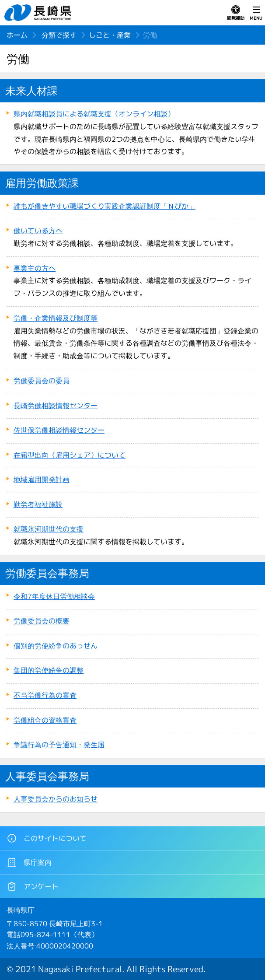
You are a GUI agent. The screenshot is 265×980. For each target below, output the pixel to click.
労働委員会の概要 (42, 621)
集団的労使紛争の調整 (49, 670)
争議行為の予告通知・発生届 (59, 745)
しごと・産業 (110, 35)
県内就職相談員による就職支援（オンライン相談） (94, 114)
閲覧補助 (236, 13)
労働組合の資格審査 (45, 720)
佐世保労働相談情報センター (59, 430)
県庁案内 (29, 862)
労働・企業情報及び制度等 (56, 318)
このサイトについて (47, 838)
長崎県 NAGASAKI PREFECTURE (39, 13)
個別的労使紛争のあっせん (56, 646)
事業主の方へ (35, 268)
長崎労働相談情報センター (56, 406)
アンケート (33, 886)
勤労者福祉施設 (38, 504)
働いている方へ (38, 231)
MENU (256, 13)
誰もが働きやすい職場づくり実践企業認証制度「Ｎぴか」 (105, 206)
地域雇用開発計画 (42, 479)
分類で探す (59, 35)
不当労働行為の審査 (45, 695)
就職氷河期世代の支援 (49, 529)
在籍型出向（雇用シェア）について (70, 455)
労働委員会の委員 (42, 381)
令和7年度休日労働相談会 (54, 596)
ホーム (17, 35)
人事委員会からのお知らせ (56, 799)
